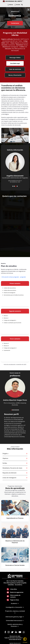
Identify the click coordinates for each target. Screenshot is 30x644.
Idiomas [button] (10, 5)
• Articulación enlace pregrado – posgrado (13, 277)
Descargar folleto (15, 58)
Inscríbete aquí (15, 63)
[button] (22, 5)
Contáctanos (15, 23)
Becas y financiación (15, 75)
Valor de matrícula (15, 69)
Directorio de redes (15, 636)
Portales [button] (17, 5)
